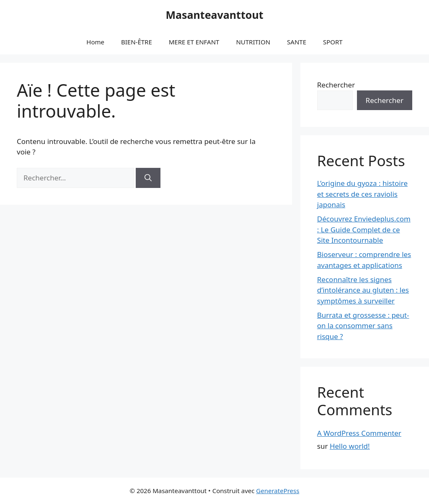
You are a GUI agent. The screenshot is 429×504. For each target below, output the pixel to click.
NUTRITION (253, 42)
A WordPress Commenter (359, 433)
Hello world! (350, 446)
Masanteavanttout (214, 15)
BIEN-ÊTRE (137, 42)
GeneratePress (278, 491)
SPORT (333, 42)
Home (95, 42)
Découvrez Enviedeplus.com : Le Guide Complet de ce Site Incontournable (364, 229)
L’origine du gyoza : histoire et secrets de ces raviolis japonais (362, 194)
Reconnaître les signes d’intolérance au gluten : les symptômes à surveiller (363, 290)
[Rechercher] (148, 178)
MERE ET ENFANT (194, 42)
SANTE (297, 42)
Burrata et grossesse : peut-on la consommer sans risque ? (363, 326)
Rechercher (336, 85)
